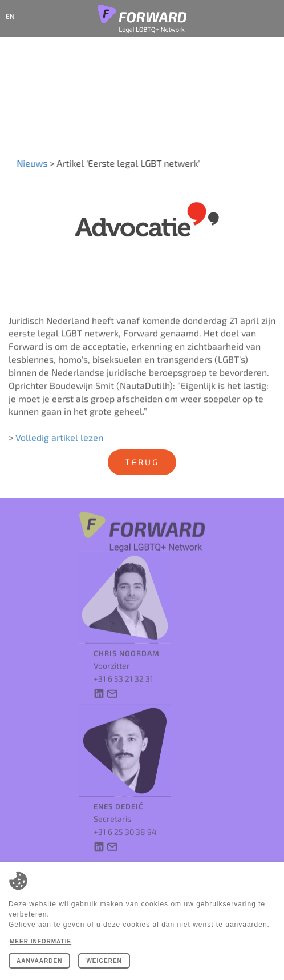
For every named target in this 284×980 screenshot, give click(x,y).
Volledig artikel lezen (59, 441)
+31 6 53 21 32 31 (123, 672)
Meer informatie (40, 941)
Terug (142, 462)
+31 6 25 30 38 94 (125, 825)
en (10, 16)
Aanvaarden (39, 961)
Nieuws (31, 163)
